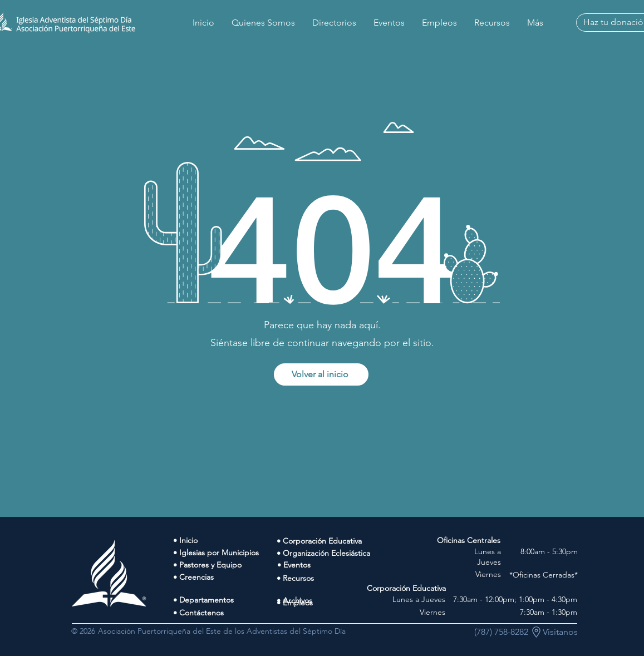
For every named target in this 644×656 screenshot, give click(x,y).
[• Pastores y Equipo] (225, 565)
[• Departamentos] (225, 600)
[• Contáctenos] (225, 613)
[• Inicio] (225, 540)
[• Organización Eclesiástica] (327, 553)
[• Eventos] (327, 565)
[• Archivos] (327, 600)
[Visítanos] (560, 632)
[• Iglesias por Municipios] (225, 553)
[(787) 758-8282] (501, 632)
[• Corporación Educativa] (327, 541)
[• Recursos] (327, 578)
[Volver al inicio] (321, 374)
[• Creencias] (225, 577)
